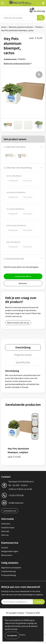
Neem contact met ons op (18, 323)
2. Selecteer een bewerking (18, 168)
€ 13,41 (14, 457)
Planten (39, 27)
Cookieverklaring (8, 571)
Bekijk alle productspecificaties (18, 63)
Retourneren (7, 555)
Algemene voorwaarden (11, 568)
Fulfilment (6, 524)
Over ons (5, 535)
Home (4, 27)
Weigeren (23, 635)
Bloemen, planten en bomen (21, 27)
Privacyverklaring (9, 575)
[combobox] (19, 18)
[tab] (23, 347)
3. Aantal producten (14, 259)
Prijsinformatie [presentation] (23, 355)
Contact (5, 548)
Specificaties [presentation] (23, 362)
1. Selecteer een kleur (15, 147)
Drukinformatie (8, 528)
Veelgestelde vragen (10, 551)
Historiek (5, 531)
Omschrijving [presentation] (23, 347)
